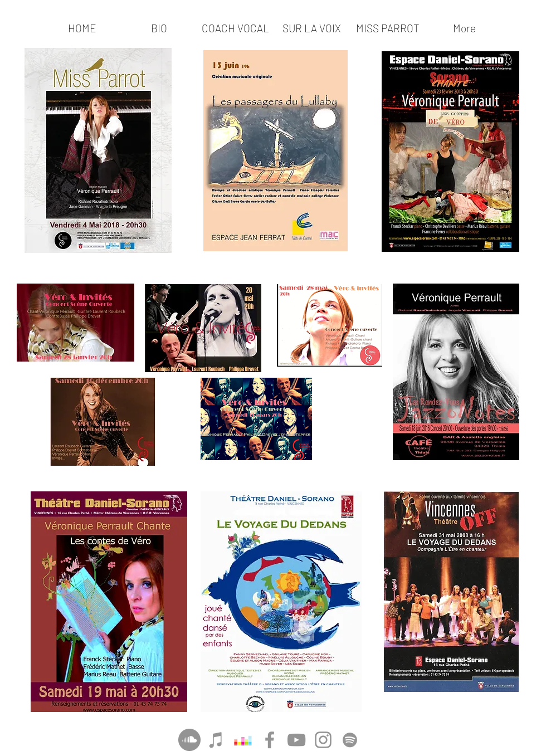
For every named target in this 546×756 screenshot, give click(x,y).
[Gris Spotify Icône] (350, 740)
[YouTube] (296, 740)
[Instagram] (323, 740)
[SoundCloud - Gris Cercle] (189, 740)
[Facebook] (270, 740)
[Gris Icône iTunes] (216, 740)
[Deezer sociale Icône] (243, 740)
